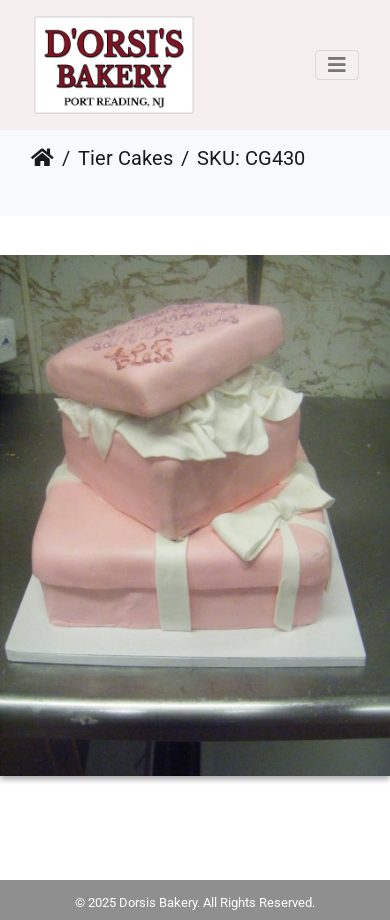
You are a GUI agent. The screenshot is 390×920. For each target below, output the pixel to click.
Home (42, 158)
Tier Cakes (125, 158)
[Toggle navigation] (337, 65)
